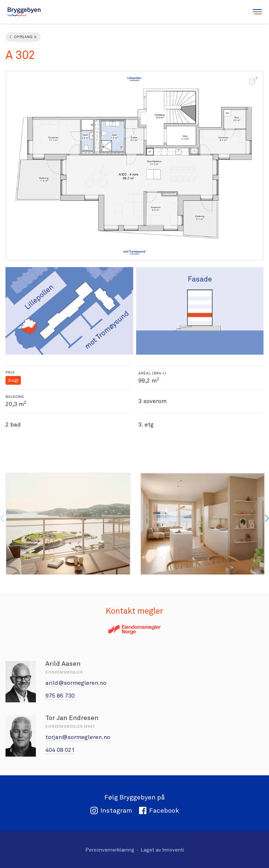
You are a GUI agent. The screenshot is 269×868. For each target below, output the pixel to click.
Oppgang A (25, 37)
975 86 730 (60, 696)
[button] (267, 518)
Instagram (111, 810)
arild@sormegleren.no (76, 683)
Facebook (159, 810)
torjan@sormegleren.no (78, 737)
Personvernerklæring (110, 850)
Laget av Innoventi (162, 850)
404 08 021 (60, 750)
